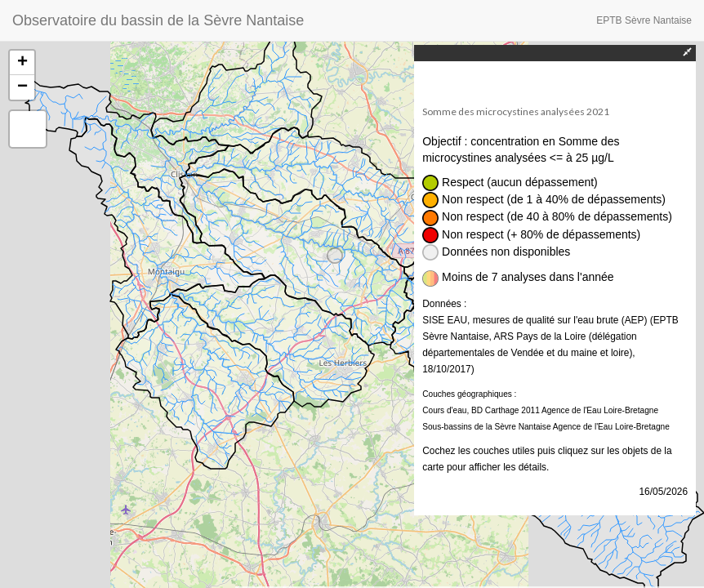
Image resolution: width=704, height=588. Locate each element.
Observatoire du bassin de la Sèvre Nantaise (158, 20)
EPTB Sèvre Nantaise (644, 20)
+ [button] (22, 63)
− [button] (22, 87)
